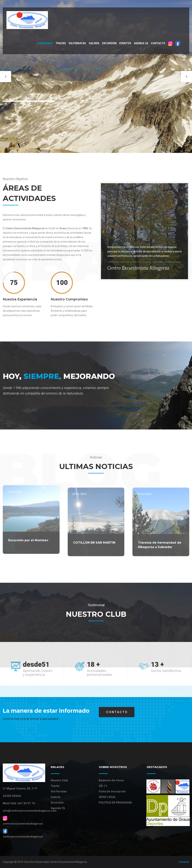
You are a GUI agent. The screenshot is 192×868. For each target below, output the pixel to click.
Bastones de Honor (112, 780)
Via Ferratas (59, 791)
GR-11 (103, 786)
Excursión (109, 43)
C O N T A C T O (117, 712)
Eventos (125, 43)
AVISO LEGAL (107, 797)
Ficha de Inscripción (112, 791)
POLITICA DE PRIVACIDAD (115, 803)
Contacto (158, 43)
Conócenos (45, 43)
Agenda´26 (141, 43)
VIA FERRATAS (77, 43)
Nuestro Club (59, 780)
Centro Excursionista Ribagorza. (69, 862)
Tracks (61, 43)
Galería (94, 43)
